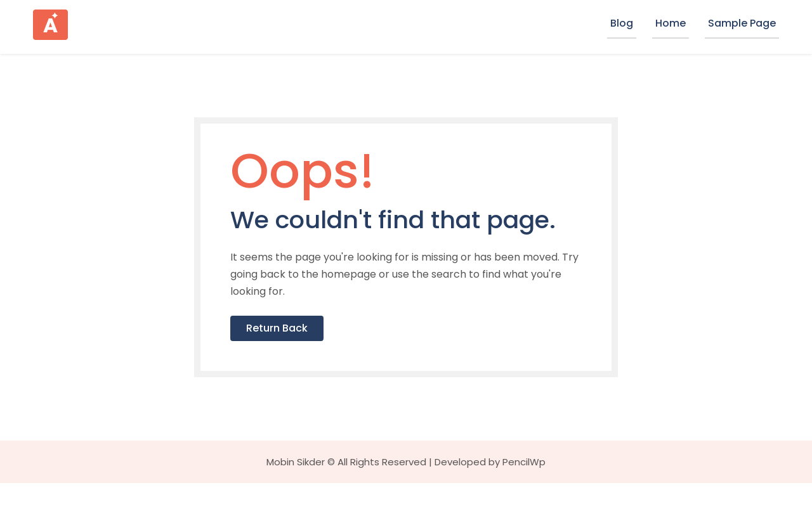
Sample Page (742, 23)
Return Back (308, 366)
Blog (622, 23)
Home (671, 23)
